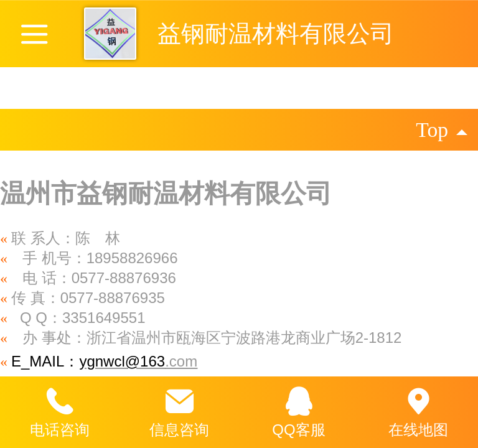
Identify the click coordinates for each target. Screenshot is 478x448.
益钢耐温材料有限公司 (276, 33)
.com (181, 361)
